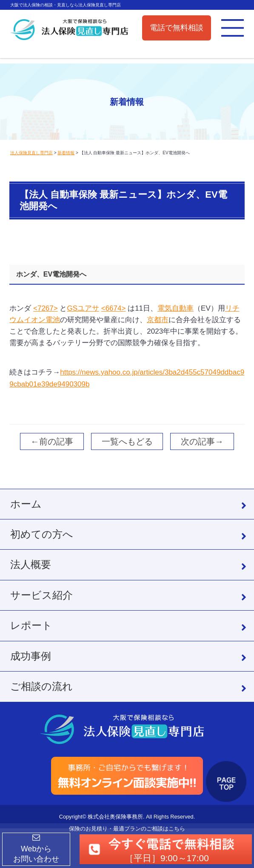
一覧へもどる (127, 441)
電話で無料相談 (177, 28)
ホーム (26, 504)
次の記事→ (202, 441)
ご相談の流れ (41, 686)
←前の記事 (52, 441)
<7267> (46, 308)
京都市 (158, 320)
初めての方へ (42, 534)
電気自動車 (176, 308)
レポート (31, 625)
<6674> (114, 308)
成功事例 (31, 656)
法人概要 (31, 564)
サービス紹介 (41, 595)
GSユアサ (83, 308)
